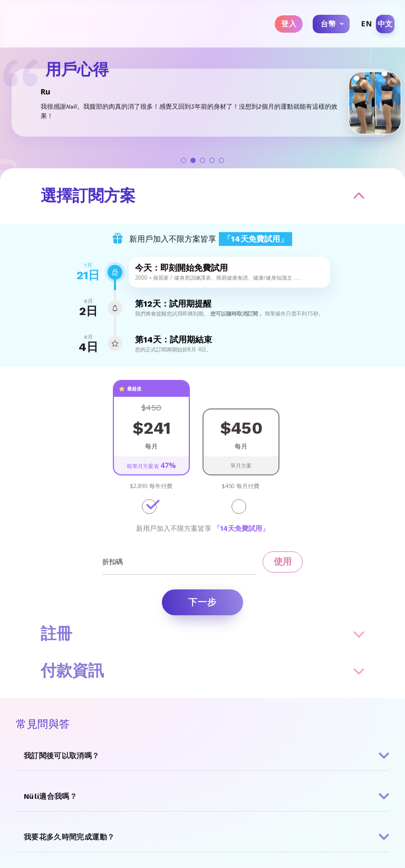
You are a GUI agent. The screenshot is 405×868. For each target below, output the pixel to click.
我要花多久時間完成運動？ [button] (69, 837)
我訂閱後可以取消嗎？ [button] (62, 756)
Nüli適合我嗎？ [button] (50, 796)
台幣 (328, 23)
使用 (283, 561)
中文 (385, 23)
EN (367, 23)
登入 (289, 24)
